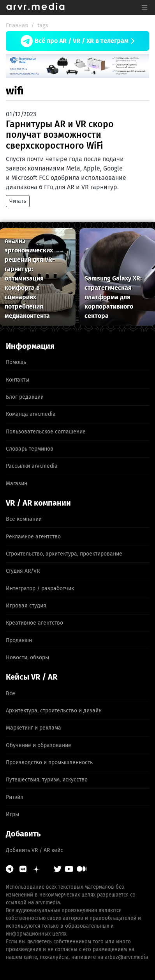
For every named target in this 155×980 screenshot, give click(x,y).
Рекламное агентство (33, 537)
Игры (12, 814)
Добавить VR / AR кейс (34, 850)
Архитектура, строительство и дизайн (54, 711)
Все (11, 693)
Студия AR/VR (23, 571)
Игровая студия (26, 606)
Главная (17, 25)
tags (43, 25)
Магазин (17, 484)
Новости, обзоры (27, 658)
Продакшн (19, 640)
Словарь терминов (30, 449)
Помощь (16, 362)
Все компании (24, 519)
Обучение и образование (39, 745)
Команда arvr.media (31, 414)
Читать (18, 201)
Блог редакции (25, 397)
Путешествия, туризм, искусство (47, 780)
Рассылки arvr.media (32, 466)
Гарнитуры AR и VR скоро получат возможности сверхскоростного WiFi (60, 135)
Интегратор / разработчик (40, 589)
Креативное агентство (34, 623)
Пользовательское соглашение (46, 432)
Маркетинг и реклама (33, 728)
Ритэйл (15, 797)
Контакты (18, 380)
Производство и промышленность (49, 763)
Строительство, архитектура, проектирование (64, 554)
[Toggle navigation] (144, 7)
